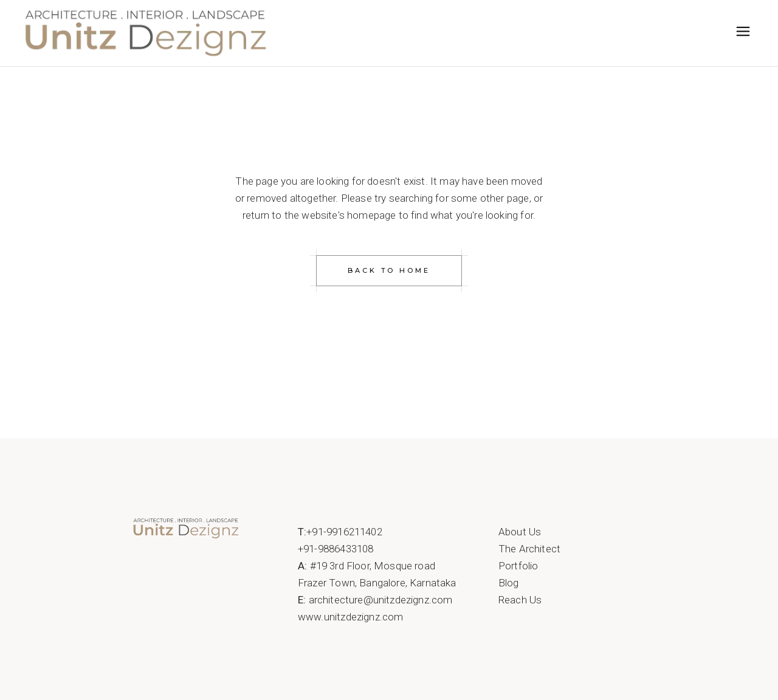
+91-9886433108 (336, 549)
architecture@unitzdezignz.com (381, 600)
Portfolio (518, 566)
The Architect (529, 549)
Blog (509, 583)
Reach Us (520, 600)
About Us (520, 532)
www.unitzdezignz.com (350, 617)
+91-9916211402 (344, 532)
